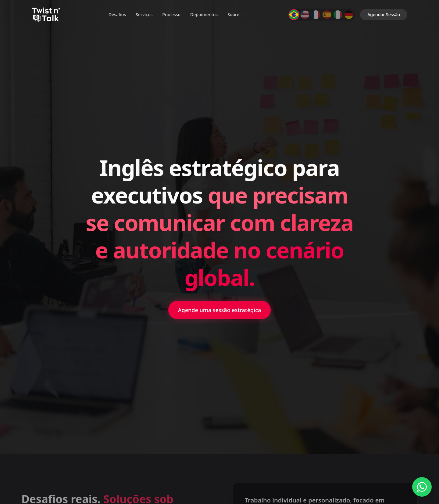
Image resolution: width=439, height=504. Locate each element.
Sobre (233, 14)
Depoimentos (204, 14)
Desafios (117, 14)
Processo (171, 14)
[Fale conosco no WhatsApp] (422, 487)
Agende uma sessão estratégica (220, 310)
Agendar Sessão (384, 14)
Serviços (144, 14)
